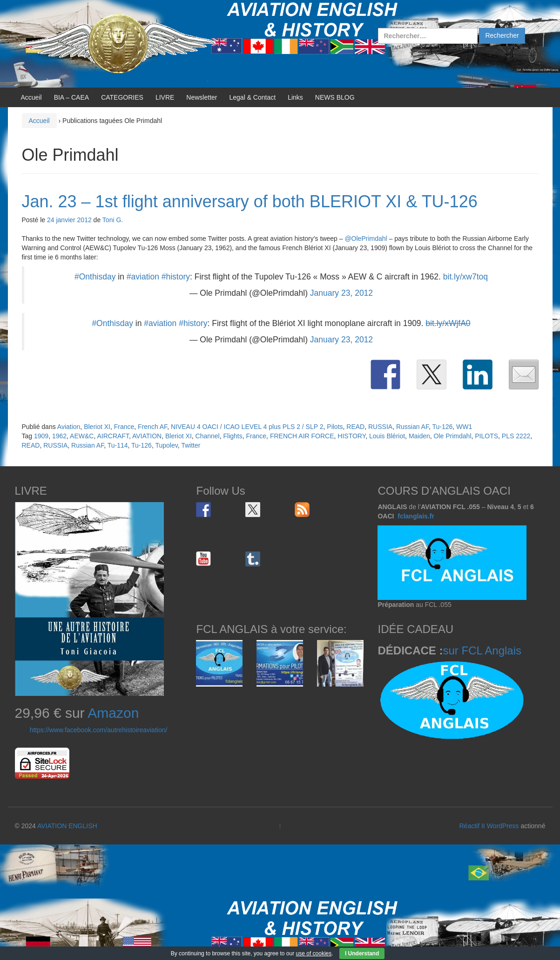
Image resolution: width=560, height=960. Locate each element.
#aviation (143, 277)
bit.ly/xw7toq (466, 277)
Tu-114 (118, 445)
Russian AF (412, 427)
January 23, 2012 (341, 293)
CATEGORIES (122, 97)
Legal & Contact (253, 97)
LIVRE (165, 97)
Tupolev (166, 445)
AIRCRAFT (113, 436)
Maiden (419, 436)
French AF (152, 427)
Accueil (31, 97)
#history (176, 277)
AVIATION (147, 436)
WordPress (503, 826)
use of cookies (314, 953)
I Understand (362, 953)
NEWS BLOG (335, 97)
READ (355, 427)
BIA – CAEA (71, 97)
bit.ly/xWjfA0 (448, 323)
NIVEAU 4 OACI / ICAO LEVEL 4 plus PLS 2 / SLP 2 (247, 427)
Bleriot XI (97, 427)
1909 (41, 436)
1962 (59, 436)
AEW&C (82, 436)
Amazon (113, 713)
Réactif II (472, 826)
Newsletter (202, 97)
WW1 (464, 427)
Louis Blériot (387, 436)
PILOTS (486, 436)
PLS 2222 (516, 436)
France (124, 427)
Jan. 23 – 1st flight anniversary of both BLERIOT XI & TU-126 (250, 201)
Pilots (335, 427)
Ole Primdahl (453, 436)
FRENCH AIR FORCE (302, 436)
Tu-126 (442, 427)
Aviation (69, 427)
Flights (233, 436)
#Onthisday (95, 277)
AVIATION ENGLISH (67, 826)
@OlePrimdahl (366, 238)
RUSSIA (380, 427)
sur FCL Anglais (482, 650)
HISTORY (351, 436)
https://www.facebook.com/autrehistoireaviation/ (99, 730)
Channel (208, 436)
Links (295, 97)
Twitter (191, 445)
